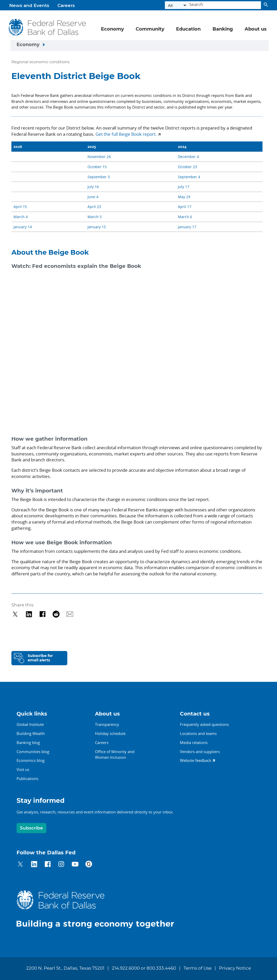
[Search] (224, 5)
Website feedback (196, 760)
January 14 (23, 227)
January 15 (97, 227)
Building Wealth (31, 733)
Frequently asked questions (204, 724)
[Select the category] (176, 5)
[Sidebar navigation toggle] (140, 46)
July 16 (93, 187)
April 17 (185, 207)
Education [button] (188, 29)
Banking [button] (223, 29)
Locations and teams (198, 733)
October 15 (97, 167)
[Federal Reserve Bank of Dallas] (47, 27)
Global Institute (30, 724)
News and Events (29, 6)
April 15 (20, 207)
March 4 (21, 217)
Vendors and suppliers (200, 752)
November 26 (99, 157)
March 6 (185, 217)
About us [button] (256, 29)
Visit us (23, 769)
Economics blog (31, 760)
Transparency (107, 724)
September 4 (189, 177)
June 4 (93, 197)
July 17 (184, 187)
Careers (66, 6)
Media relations (194, 742)
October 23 (187, 167)
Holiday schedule (110, 733)
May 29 (184, 197)
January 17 (187, 227)
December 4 (188, 157)
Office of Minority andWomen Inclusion (115, 754)
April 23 (94, 207)
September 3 (99, 177)
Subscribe (31, 828)
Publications (27, 778)
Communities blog (33, 752)
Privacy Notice (235, 968)
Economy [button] (112, 29)
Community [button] (150, 29)
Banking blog (28, 742)
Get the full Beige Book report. (126, 134)
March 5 (95, 217)
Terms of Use (198, 968)
